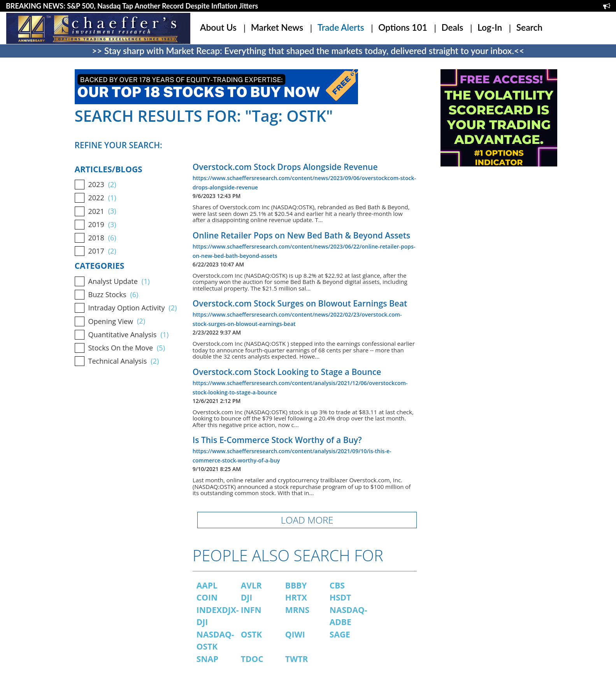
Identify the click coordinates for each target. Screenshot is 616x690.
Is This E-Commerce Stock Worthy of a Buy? (277, 440)
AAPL (207, 585)
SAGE (340, 634)
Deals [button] (452, 27)
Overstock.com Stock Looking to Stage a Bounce (287, 372)
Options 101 (403, 27)
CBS (337, 585)
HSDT (340, 597)
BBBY (296, 585)
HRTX (296, 597)
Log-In (490, 27)
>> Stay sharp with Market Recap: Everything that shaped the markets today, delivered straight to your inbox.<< (308, 51)
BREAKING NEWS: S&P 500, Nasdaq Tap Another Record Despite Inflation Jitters (132, 6)
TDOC (252, 659)
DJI (247, 597)
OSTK (251, 634)
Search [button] (529, 27)
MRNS (297, 610)
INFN (251, 610)
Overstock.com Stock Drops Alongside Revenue (285, 167)
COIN (207, 597)
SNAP (207, 659)
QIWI (295, 634)
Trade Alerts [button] (341, 27)
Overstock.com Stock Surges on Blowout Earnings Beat (300, 303)
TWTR (297, 659)
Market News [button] (277, 27)
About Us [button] (218, 27)
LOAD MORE (307, 520)
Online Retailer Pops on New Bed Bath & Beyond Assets (301, 235)
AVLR (251, 585)
